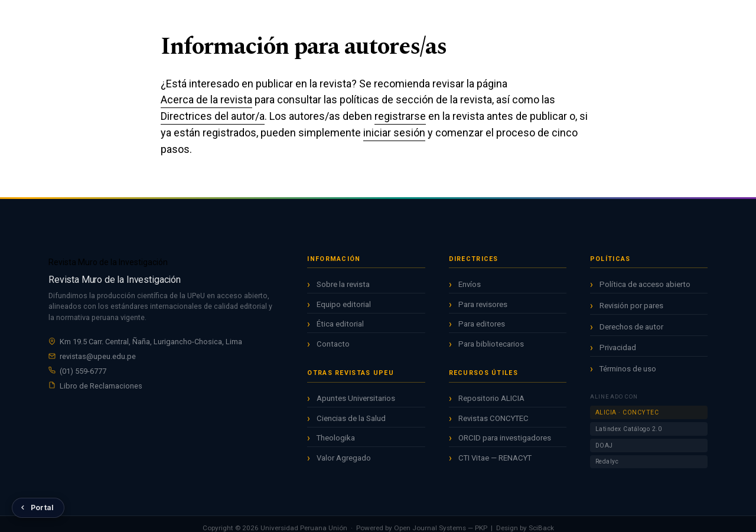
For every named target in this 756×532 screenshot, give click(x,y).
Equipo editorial (344, 304)
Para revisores (483, 304)
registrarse (400, 116)
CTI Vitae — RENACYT (495, 458)
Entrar (698, 18)
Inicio (312, 17)
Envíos (470, 284)
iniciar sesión (394, 133)
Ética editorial (340, 324)
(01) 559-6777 (83, 371)
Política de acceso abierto (645, 284)
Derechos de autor (631, 327)
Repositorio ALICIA (491, 398)
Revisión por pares (631, 306)
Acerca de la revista (206, 99)
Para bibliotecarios (491, 344)
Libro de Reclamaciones (101, 386)
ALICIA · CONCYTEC (627, 412)
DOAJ (604, 445)
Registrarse (637, 18)
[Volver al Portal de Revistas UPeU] (38, 508)
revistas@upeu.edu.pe (98, 356)
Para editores (482, 324)
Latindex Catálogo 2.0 (629, 429)
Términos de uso (628, 369)
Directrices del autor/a (213, 116)
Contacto (333, 344)
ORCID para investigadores (505, 438)
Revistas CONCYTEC (493, 418)
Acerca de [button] (443, 17)
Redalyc (607, 461)
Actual (349, 17)
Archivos (392, 17)
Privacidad (618, 347)
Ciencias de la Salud (351, 418)
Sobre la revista (343, 284)
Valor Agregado (344, 458)
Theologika (336, 438)
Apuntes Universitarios (356, 398)
